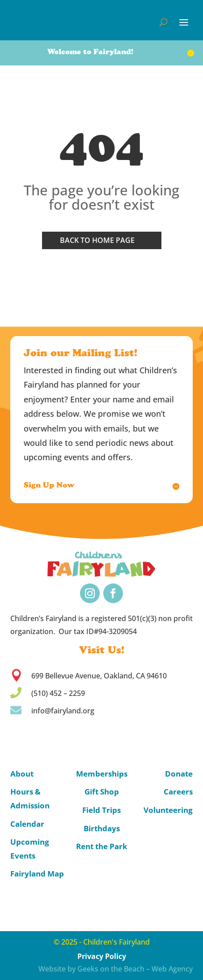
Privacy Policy (102, 956)
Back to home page (97, 240)
